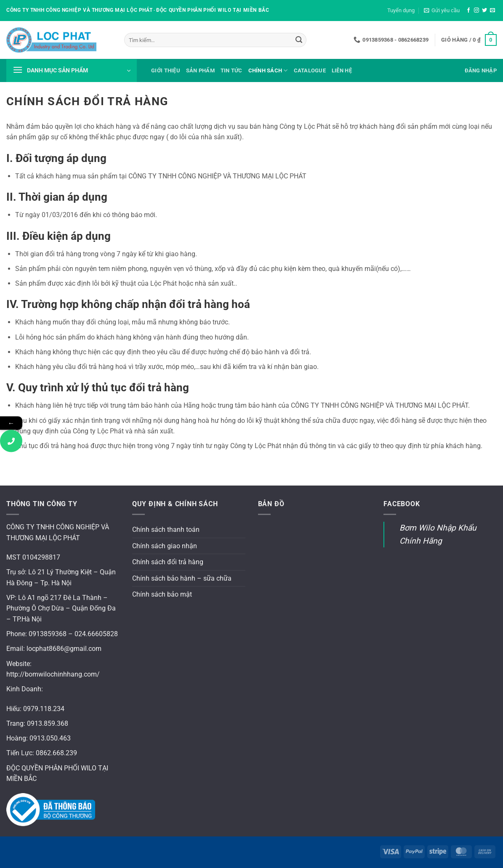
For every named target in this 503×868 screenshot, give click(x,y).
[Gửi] (299, 40)
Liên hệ (342, 70)
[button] (442, 11)
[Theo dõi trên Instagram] (476, 11)
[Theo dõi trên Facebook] (468, 11)
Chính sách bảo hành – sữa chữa (182, 578)
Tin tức (232, 70)
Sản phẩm (200, 70)
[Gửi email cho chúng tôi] (492, 11)
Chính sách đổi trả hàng (168, 562)
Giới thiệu (166, 70)
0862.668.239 (56, 753)
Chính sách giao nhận (165, 546)
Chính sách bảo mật (162, 594)
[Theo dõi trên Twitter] (484, 11)
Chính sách (268, 70)
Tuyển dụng (401, 10)
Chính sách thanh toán (166, 530)
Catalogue (310, 70)
